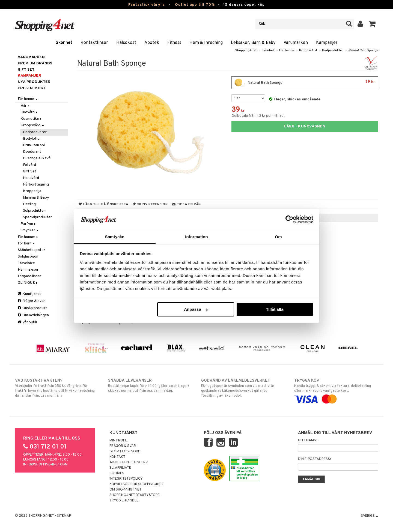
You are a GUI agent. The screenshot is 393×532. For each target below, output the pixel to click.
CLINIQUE (28, 283)
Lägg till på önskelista (103, 204)
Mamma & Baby (36, 198)
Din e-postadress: (314, 459)
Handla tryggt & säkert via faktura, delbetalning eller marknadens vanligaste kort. (336, 390)
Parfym (29, 224)
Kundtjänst (29, 294)
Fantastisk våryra (147, 5)
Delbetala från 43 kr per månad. (258, 116)
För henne (287, 50)
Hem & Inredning (206, 43)
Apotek (152, 43)
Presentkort (32, 88)
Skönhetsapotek (32, 250)
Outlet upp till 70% (195, 5)
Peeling (29, 204)
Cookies (117, 473)
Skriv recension (150, 204)
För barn (26, 243)
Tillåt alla (275, 309)
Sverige (369, 516)
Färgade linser (29, 276)
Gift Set (30, 171)
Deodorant (32, 152)
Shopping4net (246, 50)
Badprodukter (333, 50)
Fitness (174, 43)
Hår (25, 106)
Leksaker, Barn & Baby (253, 43)
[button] (372, 24)
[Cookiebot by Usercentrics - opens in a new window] (289, 219)
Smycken (30, 230)
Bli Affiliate (120, 468)
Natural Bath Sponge (363, 50)
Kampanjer (327, 43)
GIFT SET (26, 70)
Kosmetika (31, 119)
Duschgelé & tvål (37, 158)
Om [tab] (278, 237)
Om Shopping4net (125, 490)
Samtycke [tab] (115, 237)
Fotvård (29, 165)
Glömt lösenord (125, 452)
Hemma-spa (28, 270)
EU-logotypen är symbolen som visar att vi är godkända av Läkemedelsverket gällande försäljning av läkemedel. (243, 388)
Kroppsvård (308, 50)
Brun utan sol (34, 145)
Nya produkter (34, 82)
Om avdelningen (33, 315)
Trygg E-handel (124, 501)
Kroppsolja (32, 191)
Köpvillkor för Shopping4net (137, 484)
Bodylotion (32, 139)
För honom (28, 237)
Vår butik (27, 322)
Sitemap (64, 516)
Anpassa (196, 309)
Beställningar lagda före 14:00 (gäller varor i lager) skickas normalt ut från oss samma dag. (150, 385)
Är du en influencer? (129, 462)
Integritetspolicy (126, 479)
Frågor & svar (31, 301)
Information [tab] (196, 237)
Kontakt (117, 457)
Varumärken (296, 43)
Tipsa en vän (186, 204)
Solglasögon (28, 257)
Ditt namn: (308, 440)
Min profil (119, 441)
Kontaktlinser (94, 43)
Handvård (31, 178)
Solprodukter (34, 211)
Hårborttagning (36, 185)
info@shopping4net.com (45, 465)
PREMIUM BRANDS (35, 63)
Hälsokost (126, 43)
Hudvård (29, 112)
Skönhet (64, 43)
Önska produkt (32, 308)
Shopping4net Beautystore (135, 495)
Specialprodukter (37, 217)
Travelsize (26, 263)
